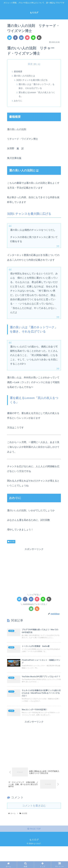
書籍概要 (18, 72)
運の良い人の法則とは (25, 76)
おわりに (18, 101)
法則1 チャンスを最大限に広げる (32, 80)
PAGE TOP (34, 850)
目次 (30, 64)
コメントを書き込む (34, 826)
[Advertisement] (34, 571)
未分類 (11, 542)
